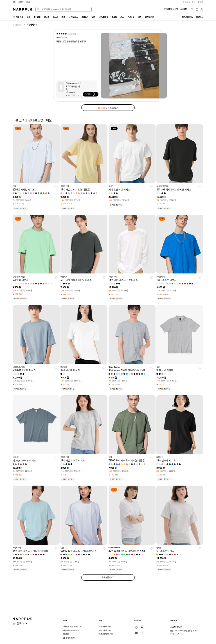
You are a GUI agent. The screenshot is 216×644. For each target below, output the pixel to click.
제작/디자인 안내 (106, 634)
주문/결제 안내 (105, 626)
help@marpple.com (176, 634)
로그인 (194, 2)
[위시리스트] (192, 9)
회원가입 (201, 2)
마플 (14, 2)
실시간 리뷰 (17, 25)
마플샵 (21, 2)
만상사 (28, 2)
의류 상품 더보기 (108, 577)
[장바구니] (197, 9)
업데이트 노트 (69, 638)
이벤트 (66, 634)
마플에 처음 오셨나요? (73, 626)
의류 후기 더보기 (108, 108)
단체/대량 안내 (105, 630)
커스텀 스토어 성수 (71, 630)
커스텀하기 (91, 94)
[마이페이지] (202, 9)
